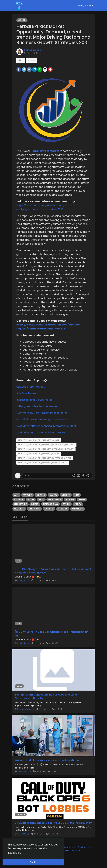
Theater (63, 518)
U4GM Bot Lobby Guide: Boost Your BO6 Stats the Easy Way (51, 832)
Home (82, 509)
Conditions (70, 858)
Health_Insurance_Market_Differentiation (45, 468)
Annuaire (76, 861)
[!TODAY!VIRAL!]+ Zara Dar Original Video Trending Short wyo (52, 642)
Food (31, 509)
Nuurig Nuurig (24, 589)
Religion (20, 518)
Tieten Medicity (25, 779)
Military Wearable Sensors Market (38, 416)
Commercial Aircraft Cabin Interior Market (43, 422)
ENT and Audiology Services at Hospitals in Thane (47, 768)
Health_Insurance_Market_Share (39, 450)
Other (23, 20)
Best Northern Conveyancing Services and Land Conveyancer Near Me (47, 704)
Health (71, 509)
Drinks (66, 504)
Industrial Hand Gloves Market (36, 409)
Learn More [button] (15, 853)
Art (17, 504)
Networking (51, 514)
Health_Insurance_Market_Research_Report (47, 459)
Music (36, 514)
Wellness (78, 518)
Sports (50, 518)
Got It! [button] (33, 862)
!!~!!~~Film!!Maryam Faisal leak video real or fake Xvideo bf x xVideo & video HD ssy (52, 580)
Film (77, 504)
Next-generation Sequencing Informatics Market (47, 435)
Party (78, 514)
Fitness (19, 509)
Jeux (42, 509)
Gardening (55, 509)
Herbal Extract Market (46, 156)
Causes (28, 504)
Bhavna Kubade (33, 55)
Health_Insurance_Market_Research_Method (47, 454)
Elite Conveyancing (26, 717)
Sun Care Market (27, 403)
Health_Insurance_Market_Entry (39, 463)
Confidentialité (85, 858)
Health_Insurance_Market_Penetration (43, 472)
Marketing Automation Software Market (42, 442)
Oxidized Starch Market (31, 396)
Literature (21, 514)
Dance (54, 504)
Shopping (35, 518)
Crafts (41, 504)
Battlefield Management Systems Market (43, 429)
